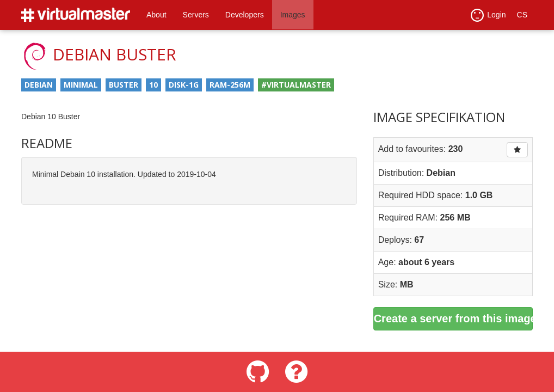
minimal (81, 85)
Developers (245, 15)
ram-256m (230, 85)
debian (39, 85)
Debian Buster (115, 54)
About (156, 15)
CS (522, 15)
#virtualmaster (296, 85)
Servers (196, 15)
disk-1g (184, 85)
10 (153, 85)
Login (488, 15)
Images (293, 15)
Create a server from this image (453, 318)
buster (124, 85)
